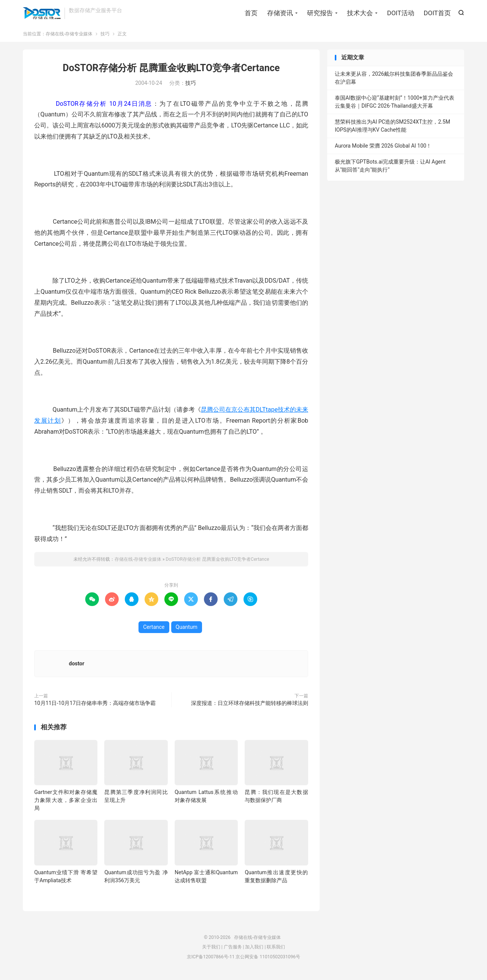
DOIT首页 (437, 13)
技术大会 (360, 13)
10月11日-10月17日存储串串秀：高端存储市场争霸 (95, 705)
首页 (251, 13)
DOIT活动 (400, 13)
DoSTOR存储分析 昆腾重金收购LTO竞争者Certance (171, 70)
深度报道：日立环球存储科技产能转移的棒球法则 (250, 705)
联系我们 (276, 949)
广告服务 (233, 949)
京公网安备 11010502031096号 (268, 959)
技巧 (105, 36)
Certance (154, 629)
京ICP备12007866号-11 (211, 959)
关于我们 (211, 949)
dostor (77, 665)
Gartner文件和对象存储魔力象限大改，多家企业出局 (66, 802)
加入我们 (254, 949)
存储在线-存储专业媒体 (42, 14)
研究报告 (320, 13)
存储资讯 (280, 13)
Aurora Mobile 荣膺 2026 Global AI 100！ (383, 148)
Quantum (187, 629)
